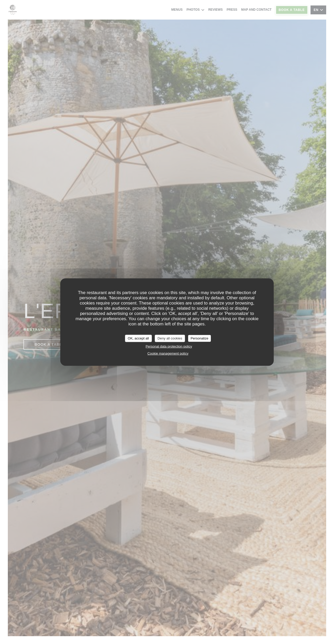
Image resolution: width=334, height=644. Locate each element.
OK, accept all (138, 338)
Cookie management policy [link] (168, 353)
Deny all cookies (170, 338)
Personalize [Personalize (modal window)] (200, 338)
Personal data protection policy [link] (169, 346)
